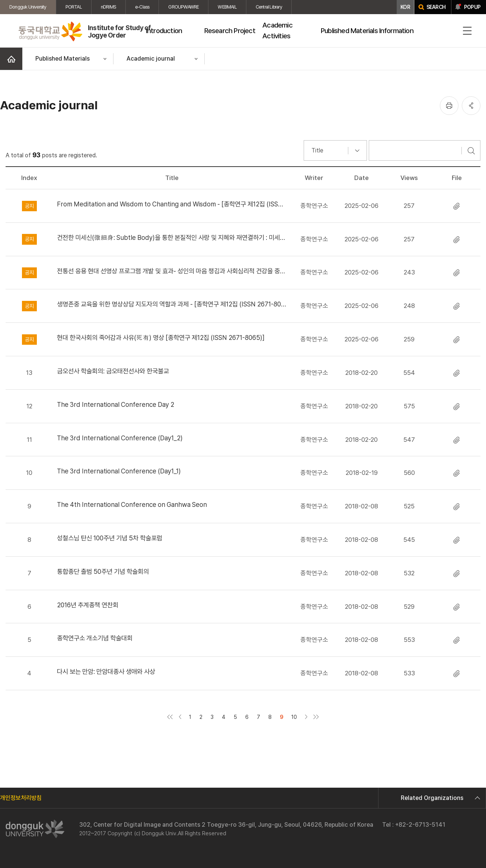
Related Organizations (439, 798)
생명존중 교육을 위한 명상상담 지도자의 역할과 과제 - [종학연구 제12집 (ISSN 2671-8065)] (172, 304)
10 (294, 717)
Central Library (269, 7)
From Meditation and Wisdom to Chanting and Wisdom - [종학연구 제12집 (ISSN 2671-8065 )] (172, 204)
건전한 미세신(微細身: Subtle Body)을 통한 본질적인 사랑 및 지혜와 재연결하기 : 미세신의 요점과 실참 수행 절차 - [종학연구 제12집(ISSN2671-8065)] (172, 237)
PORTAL (74, 7)
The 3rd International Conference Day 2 (116, 404)
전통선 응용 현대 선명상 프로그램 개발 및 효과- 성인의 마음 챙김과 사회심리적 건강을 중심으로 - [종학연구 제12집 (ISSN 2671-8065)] (172, 271)
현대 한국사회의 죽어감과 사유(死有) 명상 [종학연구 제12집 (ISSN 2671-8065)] (161, 337)
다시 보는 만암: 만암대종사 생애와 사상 (106, 671)
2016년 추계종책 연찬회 (88, 605)
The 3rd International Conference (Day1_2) (120, 438)
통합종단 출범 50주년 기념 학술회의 (103, 571)
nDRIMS (108, 7)
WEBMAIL (227, 7)
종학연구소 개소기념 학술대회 (95, 638)
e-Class (142, 7)
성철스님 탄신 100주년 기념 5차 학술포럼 (110, 538)
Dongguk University (28, 7)
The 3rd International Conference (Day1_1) (119, 471)
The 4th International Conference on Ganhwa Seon (132, 504)
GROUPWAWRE (183, 7)
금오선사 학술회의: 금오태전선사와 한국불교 (113, 371)
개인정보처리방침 (21, 798)
